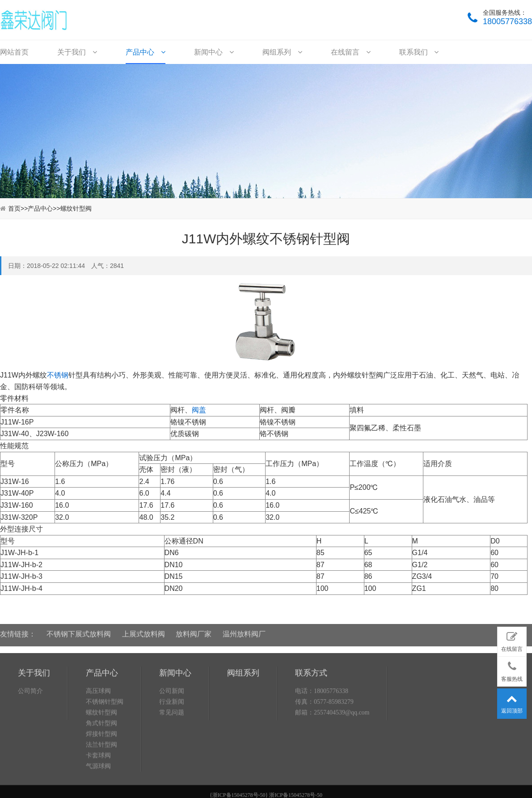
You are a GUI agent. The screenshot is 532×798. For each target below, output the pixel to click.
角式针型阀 (101, 759)
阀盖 (199, 410)
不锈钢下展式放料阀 (79, 629)
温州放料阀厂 (244, 629)
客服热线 (512, 670)
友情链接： (18, 629)
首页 (14, 208)
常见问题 (172, 748)
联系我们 (419, 52)
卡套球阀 (98, 791)
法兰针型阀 (101, 780)
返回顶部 (512, 702)
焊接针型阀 (101, 770)
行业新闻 (172, 737)
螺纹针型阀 (76, 208)
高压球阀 (98, 727)
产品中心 (145, 52)
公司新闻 (172, 727)
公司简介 (30, 727)
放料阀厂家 (194, 629)
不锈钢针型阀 (105, 737)
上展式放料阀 (144, 629)
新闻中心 (214, 52)
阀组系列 (282, 52)
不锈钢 (58, 375)
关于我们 (77, 52)
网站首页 (14, 52)
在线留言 (350, 52)
